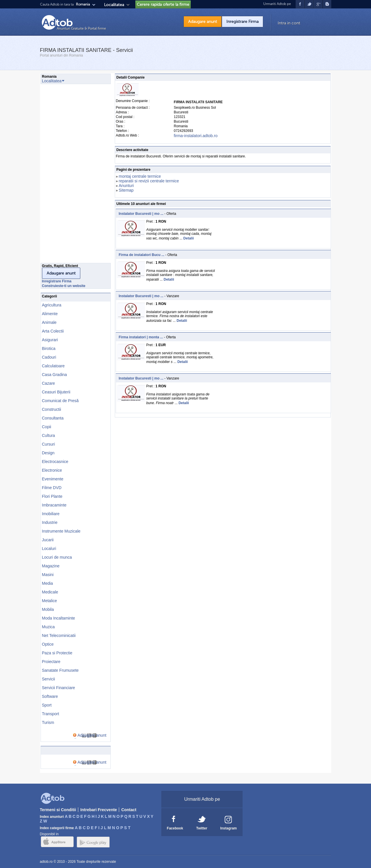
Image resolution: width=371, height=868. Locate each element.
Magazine (51, 566)
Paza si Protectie (57, 653)
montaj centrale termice (140, 176)
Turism (48, 722)
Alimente (50, 314)
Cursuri (49, 444)
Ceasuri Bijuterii (56, 392)
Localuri (49, 549)
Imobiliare (51, 514)
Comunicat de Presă (60, 401)
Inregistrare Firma (242, 22)
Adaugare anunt (203, 22)
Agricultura (52, 305)
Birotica (49, 348)
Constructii (52, 409)
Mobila (48, 609)
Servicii (49, 679)
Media (48, 583)
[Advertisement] (64, 175)
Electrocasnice (55, 462)
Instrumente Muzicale (61, 531)
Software (50, 696)
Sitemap (126, 190)
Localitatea (114, 5)
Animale (49, 322)
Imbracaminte (54, 505)
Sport (47, 705)
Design (48, 453)
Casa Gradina (54, 375)
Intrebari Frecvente (99, 810)
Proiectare (51, 662)
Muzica (48, 627)
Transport (51, 714)
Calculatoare (53, 366)
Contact (129, 810)
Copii (47, 427)
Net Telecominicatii (59, 635)
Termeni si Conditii (58, 810)
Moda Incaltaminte (59, 618)
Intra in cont (289, 23)
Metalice (50, 601)
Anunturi (126, 186)
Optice (48, 644)
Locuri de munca (57, 557)
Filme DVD (52, 488)
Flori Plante (52, 496)
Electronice (52, 470)
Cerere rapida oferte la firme (163, 4)
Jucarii (48, 540)
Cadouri (49, 357)
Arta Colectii (53, 331)
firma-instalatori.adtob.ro (196, 136)
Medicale (50, 592)
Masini (48, 575)
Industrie (50, 522)
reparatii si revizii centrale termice (149, 181)
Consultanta (53, 418)
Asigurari (50, 340)
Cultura (49, 435)
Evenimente (53, 479)
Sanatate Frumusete (60, 670)
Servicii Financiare (59, 688)
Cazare (49, 383)
